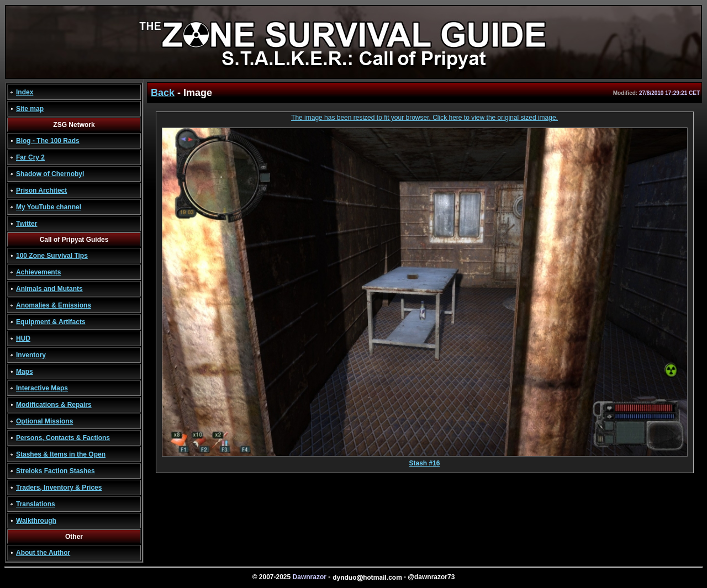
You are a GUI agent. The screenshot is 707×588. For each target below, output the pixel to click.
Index (25, 92)
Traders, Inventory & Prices (59, 488)
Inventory (31, 355)
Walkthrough (36, 521)
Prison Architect (41, 190)
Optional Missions (44, 421)
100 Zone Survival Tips (52, 256)
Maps (25, 372)
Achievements (38, 272)
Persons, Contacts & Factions (63, 438)
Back (163, 93)
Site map (30, 109)
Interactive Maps (42, 388)
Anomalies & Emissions (54, 305)
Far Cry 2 (30, 157)
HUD (23, 338)
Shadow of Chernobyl (50, 174)
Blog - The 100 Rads (48, 141)
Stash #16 (425, 460)
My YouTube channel (49, 207)
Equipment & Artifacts (51, 322)
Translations (36, 504)
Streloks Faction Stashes (56, 471)
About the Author (43, 553)
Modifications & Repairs (54, 405)
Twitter (27, 224)
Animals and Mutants (49, 289)
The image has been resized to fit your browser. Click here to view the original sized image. (424, 118)
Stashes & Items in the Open (61, 454)
